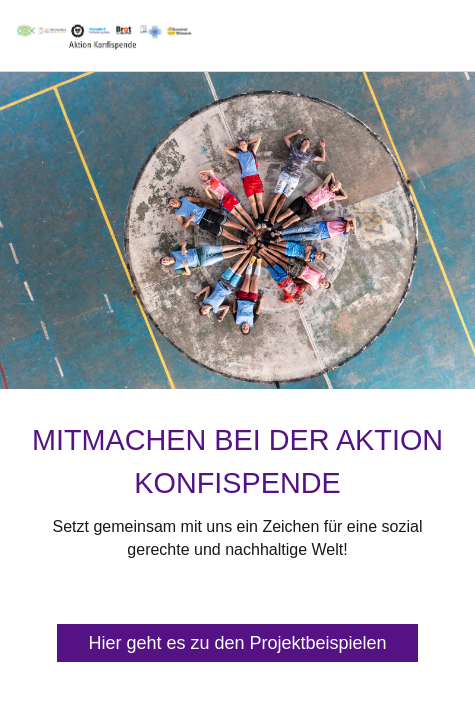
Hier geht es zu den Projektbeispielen (237, 643)
